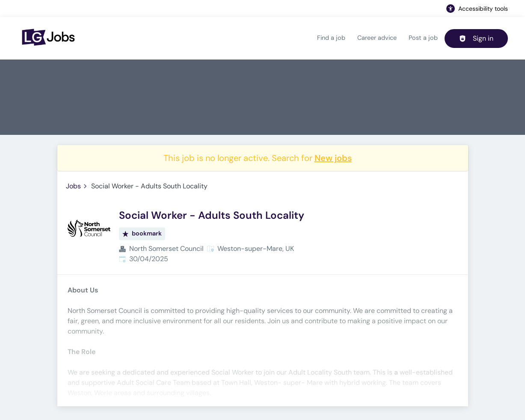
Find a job (331, 38)
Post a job (423, 38)
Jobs (73, 186)
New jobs (333, 158)
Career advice (377, 38)
